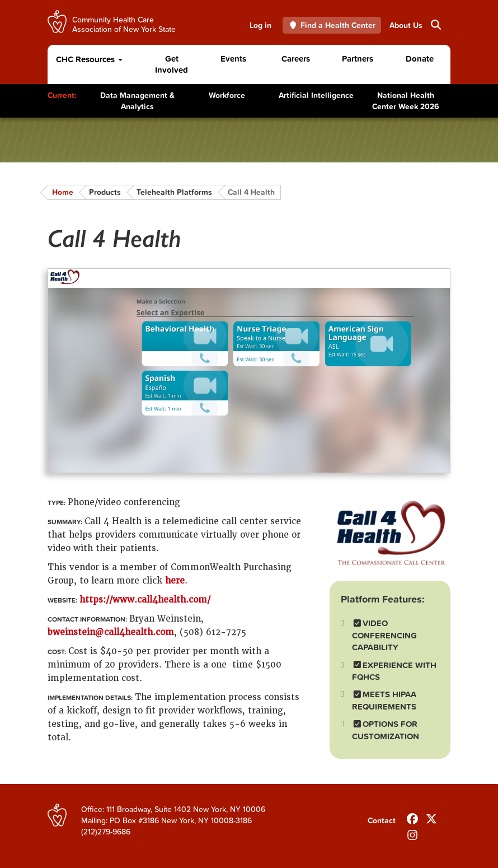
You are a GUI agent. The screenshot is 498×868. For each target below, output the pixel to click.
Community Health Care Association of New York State (124, 24)
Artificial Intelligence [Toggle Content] (316, 95)
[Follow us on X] (431, 816)
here (175, 581)
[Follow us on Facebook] (412, 816)
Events (233, 59)
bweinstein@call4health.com (111, 632)
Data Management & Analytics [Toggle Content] (137, 101)
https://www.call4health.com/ (145, 600)
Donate (420, 59)
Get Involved (172, 64)
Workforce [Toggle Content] (227, 95)
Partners (358, 59)
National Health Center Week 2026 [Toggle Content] (406, 101)
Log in (260, 25)
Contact (382, 820)
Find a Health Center (332, 25)
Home (63, 192)
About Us (406, 25)
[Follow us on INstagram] (412, 833)
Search (435, 25)
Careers (296, 59)
